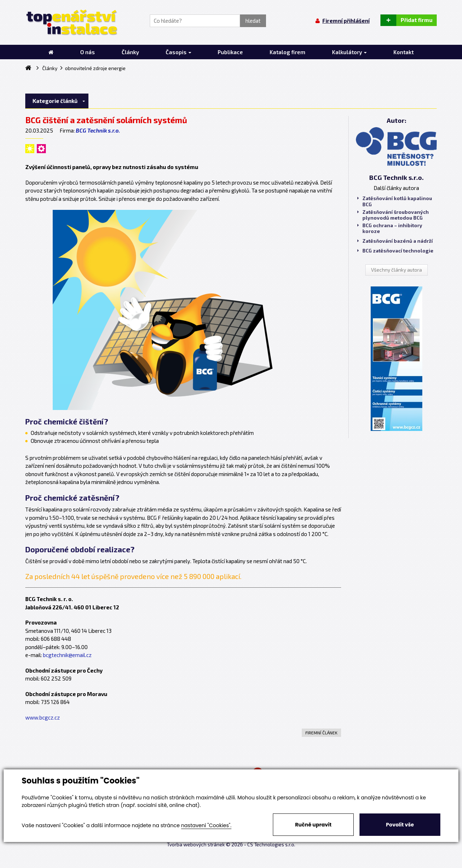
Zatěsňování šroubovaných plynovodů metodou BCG (393, 215)
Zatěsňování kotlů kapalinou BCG (395, 201)
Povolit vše (400, 825)
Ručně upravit (313, 825)
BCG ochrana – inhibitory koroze (390, 228)
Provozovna (41, 622)
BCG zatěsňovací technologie (395, 251)
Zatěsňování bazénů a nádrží (395, 241)
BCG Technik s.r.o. (98, 130)
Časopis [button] (178, 52)
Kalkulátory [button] (349, 52)
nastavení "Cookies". (206, 825)
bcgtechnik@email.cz (67, 655)
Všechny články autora (396, 270)
